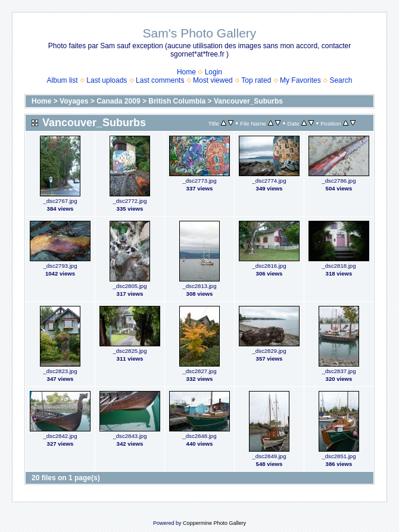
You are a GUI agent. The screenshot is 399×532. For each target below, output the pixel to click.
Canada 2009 (118, 101)
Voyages (74, 101)
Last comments (160, 80)
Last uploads (107, 80)
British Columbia (177, 101)
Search (341, 80)
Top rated (256, 80)
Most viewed (213, 80)
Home (186, 72)
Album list (63, 80)
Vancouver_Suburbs (248, 101)
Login (213, 72)
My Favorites (300, 80)
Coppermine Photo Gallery (214, 523)
